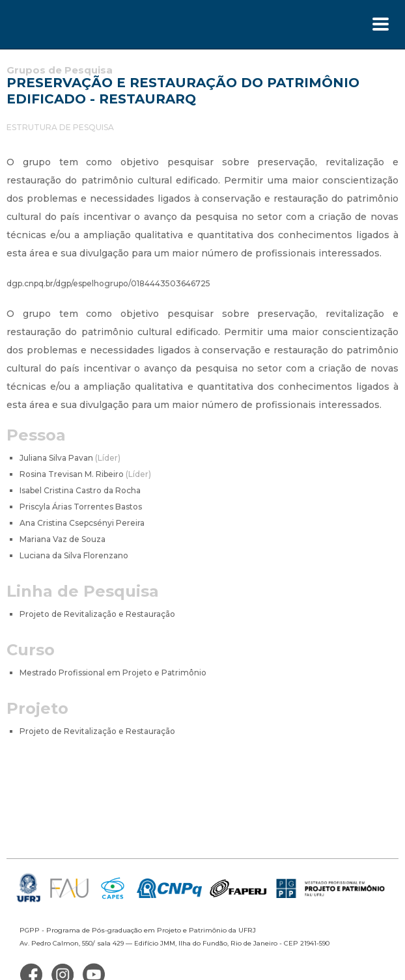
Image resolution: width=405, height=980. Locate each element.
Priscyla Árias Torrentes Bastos (81, 507)
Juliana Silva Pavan (70, 458)
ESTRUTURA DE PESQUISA (60, 127)
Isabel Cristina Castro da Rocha (80, 490)
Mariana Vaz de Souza (63, 539)
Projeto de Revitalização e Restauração (97, 614)
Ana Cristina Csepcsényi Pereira (82, 523)
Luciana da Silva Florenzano (74, 555)
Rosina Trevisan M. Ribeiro (85, 474)
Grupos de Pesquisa (60, 70)
